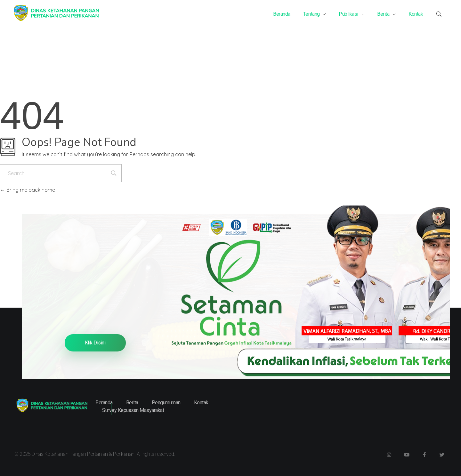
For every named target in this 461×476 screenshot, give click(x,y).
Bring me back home (28, 190)
